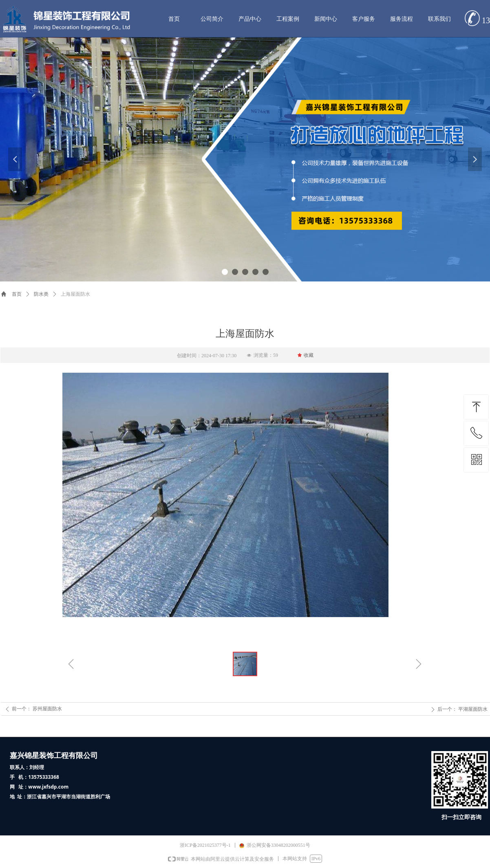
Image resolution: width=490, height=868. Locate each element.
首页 (17, 294)
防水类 (41, 294)
